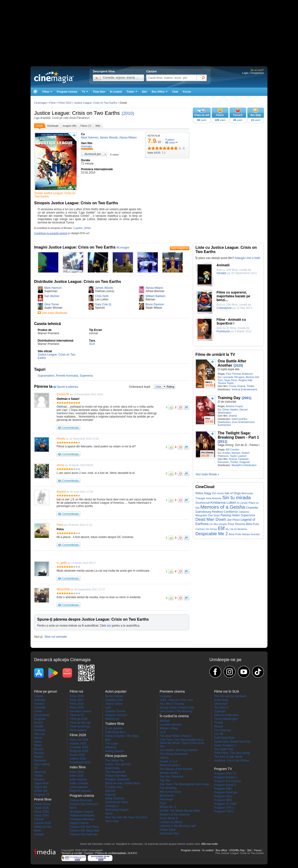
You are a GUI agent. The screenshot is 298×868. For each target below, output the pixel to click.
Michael (165, 721)
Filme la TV (77, 715)
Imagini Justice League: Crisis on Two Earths (75, 247)
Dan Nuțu (214, 515)
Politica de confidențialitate (111, 853)
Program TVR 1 (224, 808)
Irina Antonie (214, 498)
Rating (170, 387)
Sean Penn (231, 380)
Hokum (164, 758)
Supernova (248, 515)
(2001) (246, 398)
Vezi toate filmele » (207, 474)
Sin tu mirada (236, 498)
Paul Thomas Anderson (239, 374)
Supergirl (220, 711)
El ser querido (114, 728)
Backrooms (167, 796)
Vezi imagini (178, 248)
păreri (170, 140)
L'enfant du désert (171, 822)
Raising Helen (230, 515)
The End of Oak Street (228, 757)
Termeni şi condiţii (72, 853)
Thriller (250, 386)
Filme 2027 (77, 700)
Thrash (219, 723)
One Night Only (224, 749)
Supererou (86, 376)
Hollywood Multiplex (82, 815)
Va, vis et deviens (236, 529)
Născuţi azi (112, 719)
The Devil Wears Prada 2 (176, 736)
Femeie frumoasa (67, 376)
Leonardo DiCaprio (233, 377)
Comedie (40, 708)
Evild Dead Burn (115, 732)
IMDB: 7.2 (160, 153)
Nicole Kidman (114, 696)
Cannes (39, 819)
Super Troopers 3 (225, 745)
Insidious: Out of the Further (232, 761)
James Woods (104, 288)
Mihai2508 (63, 589)
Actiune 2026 (78, 743)
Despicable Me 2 (212, 534)
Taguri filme (41, 783)
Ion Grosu (211, 529)
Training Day (229, 398)
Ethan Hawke (230, 410)
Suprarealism (46, 376)
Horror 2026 (77, 755)
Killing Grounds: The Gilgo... (123, 736)
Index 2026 (77, 772)
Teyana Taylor (226, 383)
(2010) (128, 113)
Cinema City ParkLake (84, 834)
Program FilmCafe (226, 792)
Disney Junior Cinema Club (177, 708)
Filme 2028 (77, 696)
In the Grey (221, 700)
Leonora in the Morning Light (178, 826)
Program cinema (67, 92)
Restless (217, 512)
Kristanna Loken (223, 502)
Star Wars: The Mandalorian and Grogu (184, 784)
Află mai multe (210, 844)
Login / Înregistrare (253, 73)
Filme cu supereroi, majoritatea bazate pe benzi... (233, 296)
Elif (221, 528)
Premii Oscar (42, 804)
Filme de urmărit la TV (215, 354)
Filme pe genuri (46, 691)
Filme (52, 103)
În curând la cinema (174, 716)
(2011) (222, 441)
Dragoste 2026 (79, 751)
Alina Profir (235, 534)
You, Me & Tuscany (172, 704)
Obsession (221, 704)
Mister (38, 745)
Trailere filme (115, 724)
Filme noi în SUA (227, 691)
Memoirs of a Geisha (223, 507)
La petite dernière (171, 725)
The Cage (111, 743)
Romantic (223, 462)
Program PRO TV (225, 774)
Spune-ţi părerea (67, 387)
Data (158, 387)
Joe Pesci (233, 520)
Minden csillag (169, 728)
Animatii (223, 265)
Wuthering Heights (117, 810)
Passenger (166, 799)
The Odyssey (223, 730)
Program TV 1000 (225, 804)
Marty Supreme (115, 798)
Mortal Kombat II (170, 765)
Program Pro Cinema (228, 781)
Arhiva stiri (41, 791)
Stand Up (40, 772)
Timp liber (99, 92)
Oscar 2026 (41, 808)
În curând (116, 92)
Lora (108, 708)
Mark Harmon (53, 288)
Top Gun (165, 780)
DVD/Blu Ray (237, 850)
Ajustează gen (93, 154)
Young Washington (226, 719)
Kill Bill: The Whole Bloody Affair (180, 811)
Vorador (221, 273)
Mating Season (115, 751)
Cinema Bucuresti (81, 800)
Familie (39, 726)
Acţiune (39, 696)
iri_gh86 (62, 563)
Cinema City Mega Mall (84, 831)
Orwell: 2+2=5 (169, 761)
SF (36, 768)
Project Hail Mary (116, 776)
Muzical (39, 753)
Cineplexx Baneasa (82, 819)
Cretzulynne (224, 308)
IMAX (73, 808)
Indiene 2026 (78, 759)
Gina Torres (52, 304)
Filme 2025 (77, 708)
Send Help (112, 821)
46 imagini (123, 248)
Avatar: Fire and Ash (118, 764)
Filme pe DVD (79, 719)
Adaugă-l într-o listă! (247, 258)
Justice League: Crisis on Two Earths (77, 113)
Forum (187, 92)
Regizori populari (80, 791)
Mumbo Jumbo (169, 773)
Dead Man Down (211, 519)
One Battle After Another (232, 363)
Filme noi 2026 (79, 740)
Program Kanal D (225, 785)
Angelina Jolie (114, 700)
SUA (92, 344)
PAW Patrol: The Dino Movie (232, 753)
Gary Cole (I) (103, 304)
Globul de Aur (43, 827)
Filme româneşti (80, 726)
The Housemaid (115, 772)
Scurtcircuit (203, 503)
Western (39, 779)
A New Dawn (168, 830)
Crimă (232, 386)
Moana (219, 726)
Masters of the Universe (175, 815)
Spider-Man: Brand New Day (232, 742)
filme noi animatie (56, 637)
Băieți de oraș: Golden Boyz (123, 783)
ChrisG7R (63, 394)
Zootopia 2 (112, 806)
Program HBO (223, 800)
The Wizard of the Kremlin (176, 769)
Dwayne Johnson (116, 715)
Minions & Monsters (227, 715)
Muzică (39, 749)
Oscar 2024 (41, 815)
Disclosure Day (169, 833)
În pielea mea (114, 787)
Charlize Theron (115, 711)
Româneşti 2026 (80, 762)
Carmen (200, 529)
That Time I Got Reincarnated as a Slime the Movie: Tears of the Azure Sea (182, 743)
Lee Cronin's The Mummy (176, 711)
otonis (60, 465)
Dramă (241, 386)
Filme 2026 (77, 704)
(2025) (238, 365)
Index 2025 (77, 776)
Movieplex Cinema (81, 812)
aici (109, 626)
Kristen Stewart (231, 453)
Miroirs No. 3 (168, 807)
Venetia (39, 834)
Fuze (163, 803)
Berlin (38, 831)
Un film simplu (218, 524)
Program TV (42, 795)
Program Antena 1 (226, 777)
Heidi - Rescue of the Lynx (176, 700)
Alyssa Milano (154, 288)
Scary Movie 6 (169, 818)
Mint (108, 740)
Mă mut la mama (170, 792)
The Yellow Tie (114, 761)
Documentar (42, 715)
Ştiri (144, 92)
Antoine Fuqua (234, 406)
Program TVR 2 (224, 811)
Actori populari (79, 787)
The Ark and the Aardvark (230, 696)
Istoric (38, 742)
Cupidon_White (82, 228)
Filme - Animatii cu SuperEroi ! (231, 321)
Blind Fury (252, 524)
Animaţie (40, 700)
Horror (38, 738)
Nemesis (111, 747)
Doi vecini (218, 493)
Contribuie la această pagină (51, 233)
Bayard (61, 492)
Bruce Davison (155, 304)
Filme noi (76, 691)
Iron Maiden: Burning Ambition (179, 750)
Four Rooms (236, 524)
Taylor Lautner (238, 456)
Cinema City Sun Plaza (84, 827)
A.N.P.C (133, 853)
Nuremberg (112, 768)
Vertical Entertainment (244, 389)
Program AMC (223, 789)
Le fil (163, 732)
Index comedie (79, 783)
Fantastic (243, 459)
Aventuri (39, 704)
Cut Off (219, 734)
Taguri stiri (41, 787)
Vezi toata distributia (54, 313)
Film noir (40, 734)
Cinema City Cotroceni (84, 804)
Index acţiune (78, 779)
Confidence (231, 512)
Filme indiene (78, 730)
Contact (89, 853)
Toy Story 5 (221, 708)
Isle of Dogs (233, 493)
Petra (60, 525)
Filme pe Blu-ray (80, 723)
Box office (221, 850)
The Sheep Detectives (174, 754)
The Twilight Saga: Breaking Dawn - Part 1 (238, 435)
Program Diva (223, 796)
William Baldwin (155, 296)
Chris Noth (102, 296)
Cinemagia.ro (54, 77)
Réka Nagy (203, 493)
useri (202, 120)
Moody (61, 439)
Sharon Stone (114, 704)
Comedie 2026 (79, 747)
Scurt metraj (42, 764)
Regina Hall (245, 380)
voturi (170, 142)
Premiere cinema (80, 711)
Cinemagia (40, 103)
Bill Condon (233, 450)
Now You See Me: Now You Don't (126, 817)
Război (38, 757)
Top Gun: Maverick (172, 777)
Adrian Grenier (251, 534)
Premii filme (43, 799)
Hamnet (110, 791)
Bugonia (110, 795)
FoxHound (223, 331)
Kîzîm (109, 814)
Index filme (78, 767)
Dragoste (245, 462)
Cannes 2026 (43, 823)
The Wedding (168, 788)
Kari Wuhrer (52, 296)
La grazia (165, 696)
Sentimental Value (117, 802)
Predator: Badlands (117, 779)
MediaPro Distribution (244, 465)
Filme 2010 (65, 103)
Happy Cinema (79, 823)
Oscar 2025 (41, 812)
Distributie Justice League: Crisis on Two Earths (78, 282)
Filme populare (116, 756)
